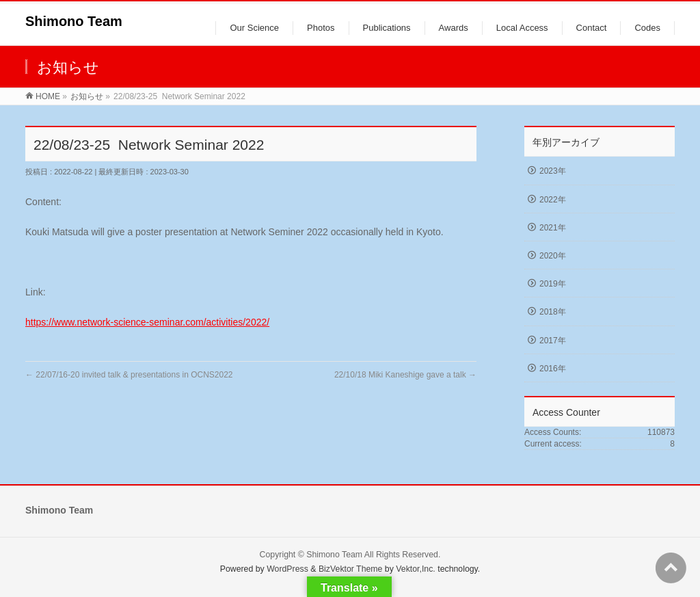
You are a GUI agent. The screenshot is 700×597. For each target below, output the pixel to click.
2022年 (553, 200)
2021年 (553, 228)
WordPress (287, 569)
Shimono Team (74, 21)
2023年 (553, 171)
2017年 (553, 341)
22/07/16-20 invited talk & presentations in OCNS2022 (129, 375)
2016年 (553, 369)
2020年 (553, 256)
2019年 (553, 284)
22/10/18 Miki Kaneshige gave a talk (405, 375)
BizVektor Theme (351, 569)
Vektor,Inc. (416, 569)
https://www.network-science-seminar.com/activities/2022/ (147, 322)
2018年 (553, 312)
